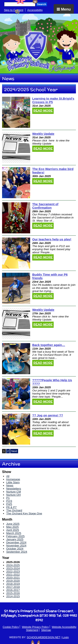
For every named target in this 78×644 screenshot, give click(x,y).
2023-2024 (13, 568)
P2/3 (9, 501)
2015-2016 (13, 593)
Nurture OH (14, 495)
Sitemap (46, 630)
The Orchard (14, 510)
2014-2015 (13, 596)
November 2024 (16, 546)
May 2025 (12, 527)
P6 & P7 (11, 507)
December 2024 (16, 542)
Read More (43, 111)
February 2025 (15, 536)
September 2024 (17, 552)
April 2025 (13, 530)
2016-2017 (13, 590)
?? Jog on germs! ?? (48, 415)
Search (42, 4)
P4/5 (9, 504)
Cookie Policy (11, 627)
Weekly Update (43, 134)
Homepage (13, 479)
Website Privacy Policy (35, 627)
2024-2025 (13, 565)
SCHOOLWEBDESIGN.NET (43, 637)
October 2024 (15, 549)
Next (14, 451)
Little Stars (13, 482)
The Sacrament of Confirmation (45, 206)
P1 (8, 498)
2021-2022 (13, 575)
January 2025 (15, 539)
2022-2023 (13, 571)
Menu (64, 9)
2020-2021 (13, 578)
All (8, 476)
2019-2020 (13, 581)
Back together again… (49, 345)
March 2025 (14, 533)
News (10, 485)
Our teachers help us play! (52, 239)
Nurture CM (14, 492)
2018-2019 (13, 584)
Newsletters (14, 489)
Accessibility (35, 10)
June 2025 (13, 524)
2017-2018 (13, 587)
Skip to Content (14, 10)
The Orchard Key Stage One (24, 513)
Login (65, 637)
